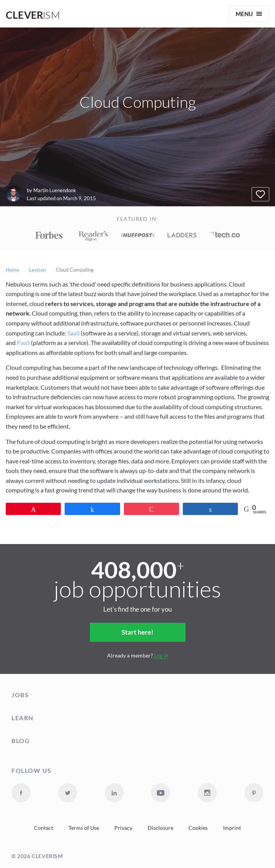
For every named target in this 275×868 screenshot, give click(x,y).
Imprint (232, 828)
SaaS (73, 333)
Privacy (123, 828)
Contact (44, 828)
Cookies (198, 828)
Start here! (137, 632)
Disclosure (160, 828)
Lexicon (37, 270)
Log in (161, 655)
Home (12, 270)
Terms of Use (84, 828)
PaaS (23, 343)
